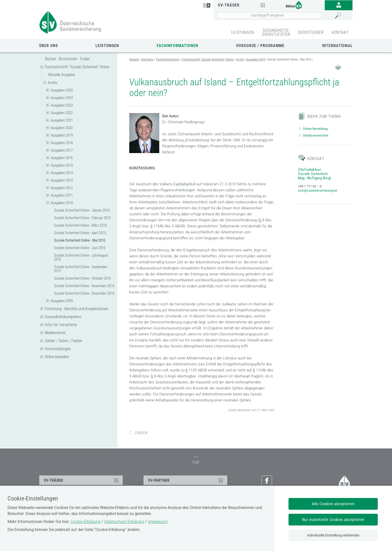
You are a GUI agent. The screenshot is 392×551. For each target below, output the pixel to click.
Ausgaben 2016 (62, 158)
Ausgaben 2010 (62, 203)
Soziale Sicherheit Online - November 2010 (84, 286)
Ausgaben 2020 (62, 128)
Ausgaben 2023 (62, 105)
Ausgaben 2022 (62, 113)
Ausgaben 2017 (62, 150)
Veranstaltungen (58, 349)
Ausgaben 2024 (62, 98)
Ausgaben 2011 (62, 195)
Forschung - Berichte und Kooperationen (76, 309)
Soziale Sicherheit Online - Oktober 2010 (82, 278)
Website (134, 60)
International (337, 46)
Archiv (53, 83)
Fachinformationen (177, 46)
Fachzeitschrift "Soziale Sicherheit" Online (77, 67)
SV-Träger (242, 5)
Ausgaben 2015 (62, 165)
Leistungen (107, 46)
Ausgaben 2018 (62, 143)
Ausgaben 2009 (62, 301)
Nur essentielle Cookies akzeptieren (333, 520)
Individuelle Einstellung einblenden (333, 535)
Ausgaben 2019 (62, 135)
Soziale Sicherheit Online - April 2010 (80, 233)
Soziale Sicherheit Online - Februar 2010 (82, 218)
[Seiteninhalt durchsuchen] (269, 15)
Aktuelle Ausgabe (61, 75)
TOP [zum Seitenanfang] (196, 460)
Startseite (147, 60)
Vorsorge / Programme (260, 46)
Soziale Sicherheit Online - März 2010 (80, 225)
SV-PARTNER (186, 480)
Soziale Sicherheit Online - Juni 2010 (80, 248)
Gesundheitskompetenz (63, 317)
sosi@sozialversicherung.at (317, 190)
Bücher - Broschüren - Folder (67, 59)
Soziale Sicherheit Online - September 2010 (81, 269)
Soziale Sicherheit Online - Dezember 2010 (84, 293)
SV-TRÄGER (82, 480)
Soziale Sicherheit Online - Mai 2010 (80, 240)
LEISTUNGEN (243, 32)
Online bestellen (57, 357)
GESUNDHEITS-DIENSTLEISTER (276, 32)
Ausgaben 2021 (62, 120)
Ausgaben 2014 (62, 173)
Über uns (49, 46)
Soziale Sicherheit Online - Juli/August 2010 (81, 257)
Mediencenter (55, 333)
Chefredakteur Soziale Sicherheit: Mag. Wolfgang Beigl (314, 174)
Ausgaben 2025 (62, 90)
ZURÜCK (138, 433)
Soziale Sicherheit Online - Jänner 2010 (82, 210)
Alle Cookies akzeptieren (333, 504)
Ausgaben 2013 (62, 180)
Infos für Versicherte (61, 325)
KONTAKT (340, 32)
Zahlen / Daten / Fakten (63, 341)
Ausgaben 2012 (62, 188)
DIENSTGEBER (311, 32)
